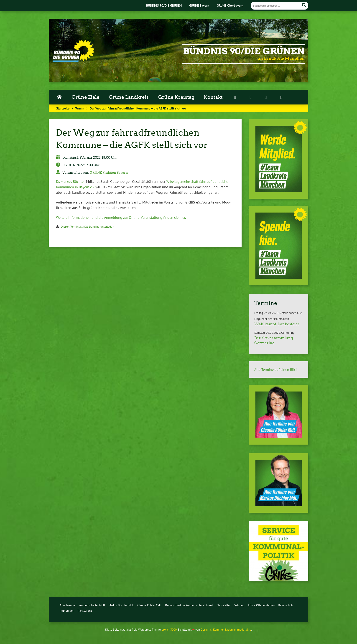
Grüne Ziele (86, 97)
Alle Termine (68, 605)
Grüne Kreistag (176, 97)
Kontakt (213, 97)
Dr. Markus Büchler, (71, 181)
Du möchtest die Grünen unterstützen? (189, 605)
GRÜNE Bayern (199, 5)
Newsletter (224, 605)
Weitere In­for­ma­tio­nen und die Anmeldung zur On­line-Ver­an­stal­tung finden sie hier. (121, 217)
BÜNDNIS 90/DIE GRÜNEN (164, 5)
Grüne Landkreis (129, 97)
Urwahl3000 (169, 630)
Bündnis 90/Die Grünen (244, 51)
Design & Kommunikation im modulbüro (226, 630)
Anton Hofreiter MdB (92, 605)
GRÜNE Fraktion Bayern (109, 173)
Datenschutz (286, 605)
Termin (80, 108)
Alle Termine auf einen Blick (276, 369)
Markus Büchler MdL (121, 605)
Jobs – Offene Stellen (261, 605)
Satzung (239, 605)
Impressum (67, 611)
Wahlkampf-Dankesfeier (277, 324)
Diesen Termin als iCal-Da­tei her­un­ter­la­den (87, 227)
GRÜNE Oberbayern (230, 5)
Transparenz (85, 611)
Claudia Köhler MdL (149, 605)
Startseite (63, 108)
